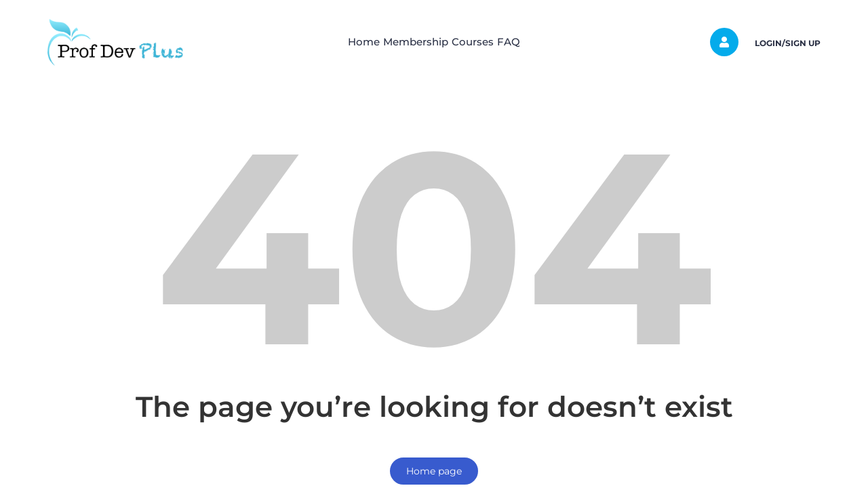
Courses (481, 42)
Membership (408, 42)
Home (339, 42)
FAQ (534, 42)
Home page (434, 471)
